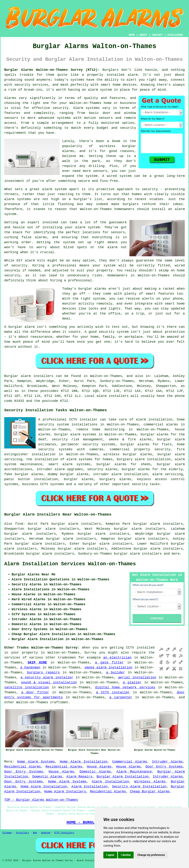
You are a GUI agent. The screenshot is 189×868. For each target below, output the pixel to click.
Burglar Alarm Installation (123, 777)
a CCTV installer (113, 692)
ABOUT (143, 35)
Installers (22, 833)
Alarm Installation (110, 782)
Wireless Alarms (150, 782)
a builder (116, 673)
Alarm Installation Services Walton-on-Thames (70, 564)
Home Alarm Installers (65, 792)
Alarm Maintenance (134, 772)
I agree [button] (110, 855)
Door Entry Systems (164, 767)
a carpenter (121, 697)
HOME (132, 35)
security (140, 484)
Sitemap (7, 833)
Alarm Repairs (79, 777)
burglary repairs (43, 673)
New (35, 833)
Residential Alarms (23, 767)
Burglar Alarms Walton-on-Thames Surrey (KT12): (52, 70)
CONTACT (157, 35)
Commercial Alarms (130, 762)
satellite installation (27, 687)
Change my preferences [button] (151, 855)
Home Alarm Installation (83, 762)
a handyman (30, 668)
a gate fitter (109, 663)
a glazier (132, 682)
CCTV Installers (64, 833)
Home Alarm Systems (36, 762)
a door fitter (35, 692)
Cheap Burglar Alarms (150, 792)
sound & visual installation (49, 682)
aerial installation (137, 677)
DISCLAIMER (175, 35)
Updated (46, 833)
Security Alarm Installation (139, 787)
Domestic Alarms (95, 772)
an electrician (117, 658)
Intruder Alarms (167, 762)
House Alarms (99, 767)
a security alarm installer (47, 677)
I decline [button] (126, 855)
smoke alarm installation (108, 668)
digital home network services (125, 687)
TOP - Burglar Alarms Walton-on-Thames (41, 800)
